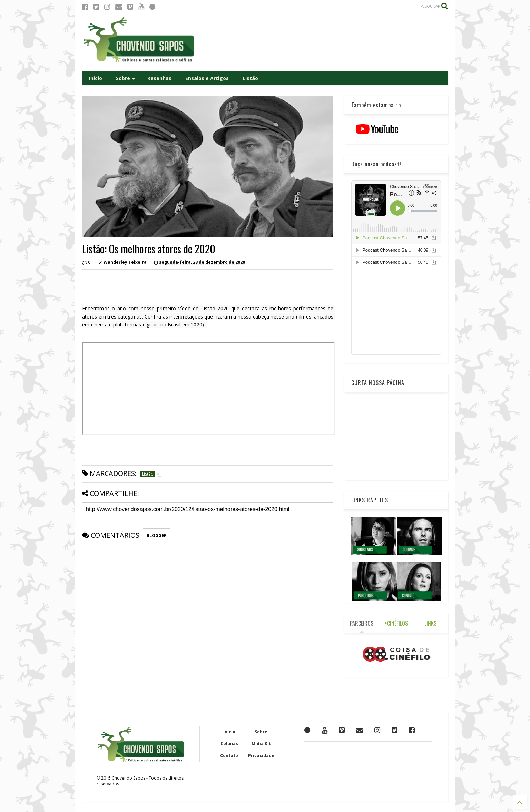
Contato (229, 756)
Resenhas (159, 78)
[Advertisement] (322, 42)
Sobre (126, 78)
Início (96, 78)
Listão (250, 78)
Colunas (229, 743)
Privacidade (261, 756)
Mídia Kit (261, 743)
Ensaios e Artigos (207, 78)
